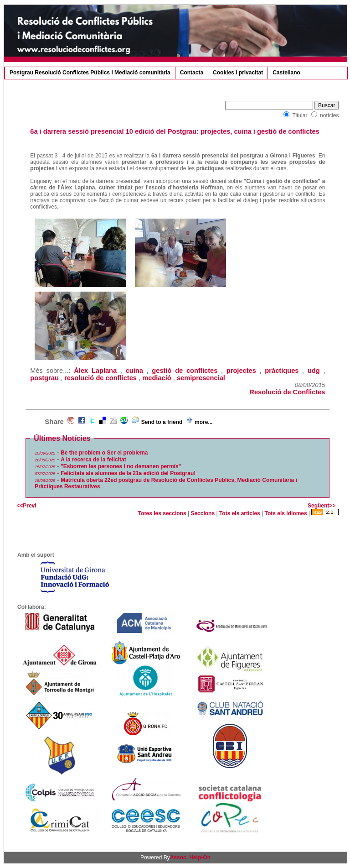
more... (203, 422)
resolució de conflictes (100, 378)
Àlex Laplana (95, 371)
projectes (241, 371)
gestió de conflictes (185, 371)
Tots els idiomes (286, 513)
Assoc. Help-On (190, 858)
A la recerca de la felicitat (93, 460)
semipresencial (201, 378)
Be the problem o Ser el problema (104, 453)
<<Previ (26, 506)
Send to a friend (162, 422)
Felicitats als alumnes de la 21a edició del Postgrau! (128, 473)
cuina (134, 371)
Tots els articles (240, 513)
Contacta (192, 73)
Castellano (286, 73)
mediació (157, 378)
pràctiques (282, 371)
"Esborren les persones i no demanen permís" (121, 466)
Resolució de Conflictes (287, 392)
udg (314, 371)
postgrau (44, 378)
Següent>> (322, 506)
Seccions (203, 513)
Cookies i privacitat (238, 73)
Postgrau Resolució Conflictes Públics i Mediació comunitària (90, 73)
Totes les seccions (162, 513)
